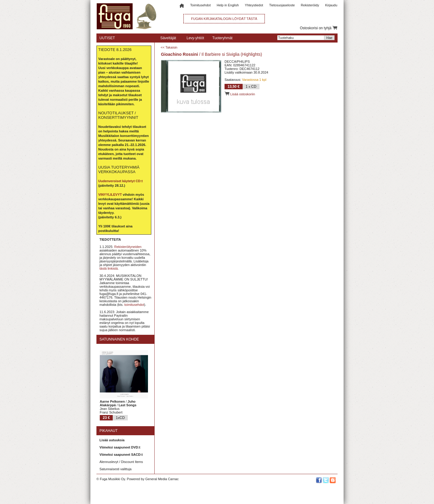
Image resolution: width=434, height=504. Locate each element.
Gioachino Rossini (179, 54)
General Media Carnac (162, 479)
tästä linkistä (109, 268)
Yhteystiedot (254, 5)
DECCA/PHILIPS (237, 62)
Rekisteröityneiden (128, 247)
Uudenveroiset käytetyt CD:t (120, 181)
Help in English (228, 5)
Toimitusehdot (200, 5)
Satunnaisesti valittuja (115, 469)
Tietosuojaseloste (282, 5)
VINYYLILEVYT (110, 195)
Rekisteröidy (310, 5)
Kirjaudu (331, 5)
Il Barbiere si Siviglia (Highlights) (232, 54)
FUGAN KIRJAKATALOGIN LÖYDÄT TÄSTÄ (224, 19)
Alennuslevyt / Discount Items (121, 462)
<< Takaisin (169, 47)
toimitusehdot (134, 305)
